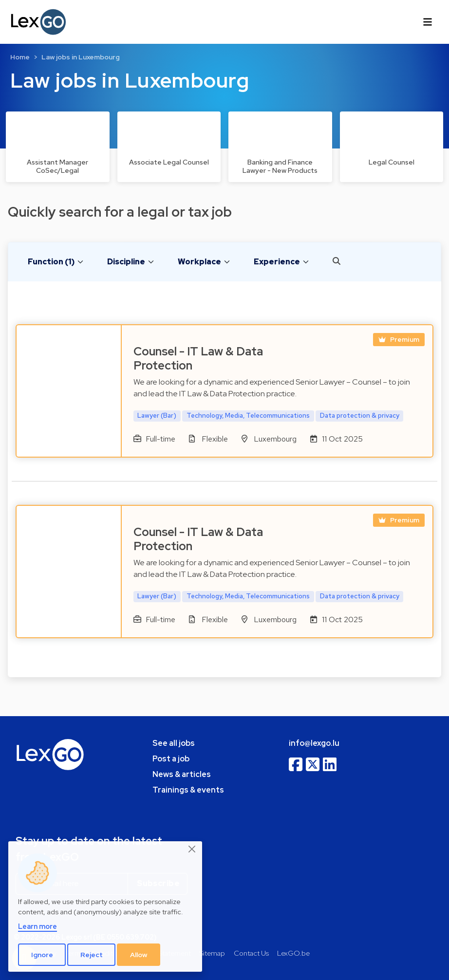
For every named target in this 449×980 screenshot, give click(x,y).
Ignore (42, 955)
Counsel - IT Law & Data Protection (198, 358)
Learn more (37, 926)
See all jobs (174, 743)
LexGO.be (293, 953)
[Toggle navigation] (428, 22)
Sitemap (212, 953)
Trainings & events (188, 790)
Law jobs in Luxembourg (81, 57)
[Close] (192, 850)
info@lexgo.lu (314, 743)
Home (20, 57)
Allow (139, 955)
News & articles (182, 774)
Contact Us (251, 953)
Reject (92, 955)
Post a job (171, 759)
